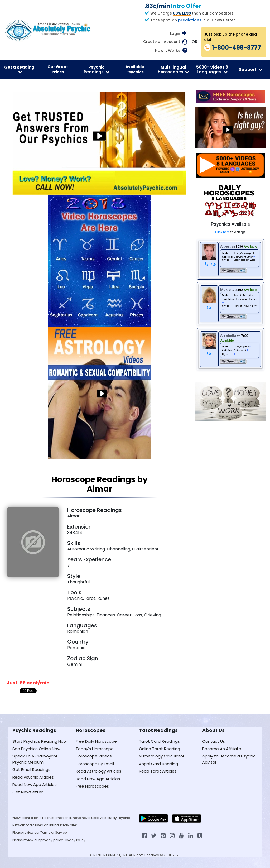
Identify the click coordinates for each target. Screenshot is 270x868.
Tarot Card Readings (159, 741)
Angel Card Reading (158, 764)
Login (175, 33)
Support (251, 69)
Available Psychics (135, 69)
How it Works (168, 51)
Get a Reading (19, 69)
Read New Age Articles (35, 785)
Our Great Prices (58, 69)
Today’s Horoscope (95, 749)
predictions (190, 20)
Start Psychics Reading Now (40, 741)
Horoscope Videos (94, 756)
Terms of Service (54, 833)
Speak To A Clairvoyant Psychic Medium (35, 759)
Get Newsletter (28, 792)
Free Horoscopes (92, 786)
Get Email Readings (31, 769)
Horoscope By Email (95, 764)
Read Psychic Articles (33, 777)
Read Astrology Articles (98, 771)
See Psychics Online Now (36, 749)
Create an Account (162, 42)
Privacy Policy (75, 840)
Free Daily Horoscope (96, 741)
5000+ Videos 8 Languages (212, 69)
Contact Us (214, 741)
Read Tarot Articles (158, 771)
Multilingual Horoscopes (173, 69)
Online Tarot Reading (160, 749)
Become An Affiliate (222, 749)
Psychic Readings (97, 69)
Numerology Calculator (162, 756)
